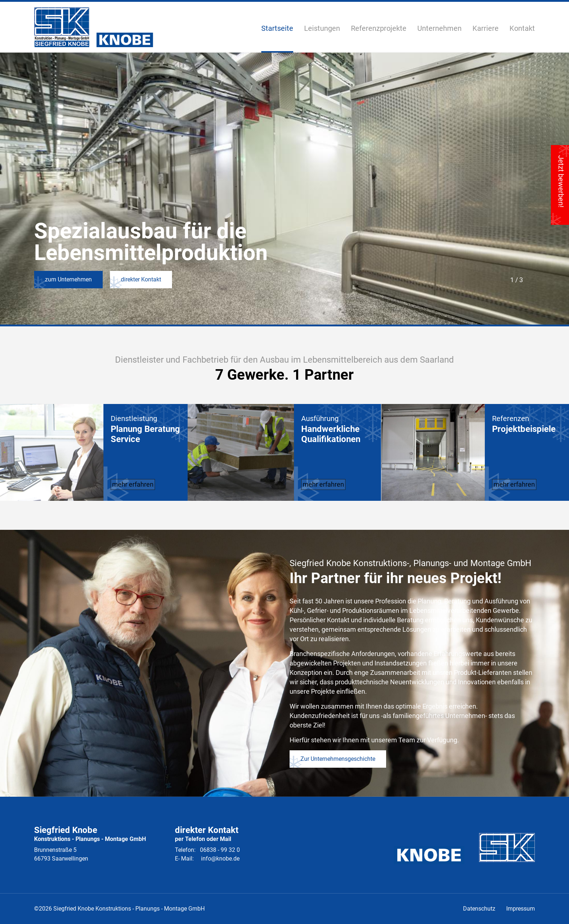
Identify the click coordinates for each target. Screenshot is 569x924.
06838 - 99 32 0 (220, 850)
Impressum (521, 909)
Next (530, 279)
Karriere (486, 28)
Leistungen (322, 29)
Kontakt (522, 28)
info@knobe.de (220, 859)
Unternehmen (439, 28)
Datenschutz (479, 909)
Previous (501, 279)
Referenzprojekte (379, 29)
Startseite (277, 28)
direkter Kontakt (105, 279)
